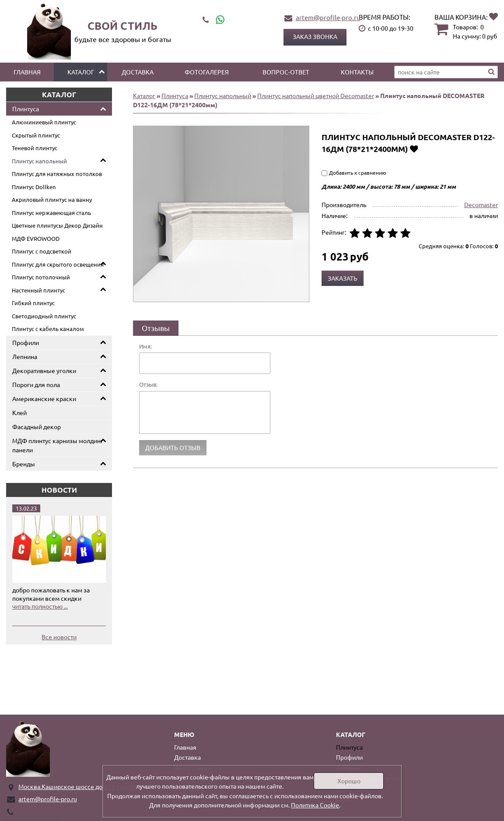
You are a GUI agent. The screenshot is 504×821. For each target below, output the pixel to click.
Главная (27, 72)
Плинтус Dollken (34, 187)
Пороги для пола (36, 384)
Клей (19, 412)
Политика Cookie (315, 805)
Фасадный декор (37, 426)
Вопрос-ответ (286, 72)
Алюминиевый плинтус (44, 122)
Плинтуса (26, 109)
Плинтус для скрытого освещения (58, 264)
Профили (26, 342)
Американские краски (44, 398)
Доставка (138, 72)
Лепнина (25, 356)
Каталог (81, 72)
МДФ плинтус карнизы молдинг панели (58, 445)
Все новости (59, 637)
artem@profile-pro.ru (328, 17)
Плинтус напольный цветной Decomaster (316, 95)
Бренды (24, 464)
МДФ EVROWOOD (36, 238)
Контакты (357, 72)
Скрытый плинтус (36, 135)
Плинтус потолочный (41, 277)
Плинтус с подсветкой (42, 251)
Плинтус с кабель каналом (48, 329)
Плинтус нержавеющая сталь (51, 213)
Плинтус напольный (39, 161)
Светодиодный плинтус (44, 316)
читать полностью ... (40, 606)
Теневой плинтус (35, 148)
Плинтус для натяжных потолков (57, 174)
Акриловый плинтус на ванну (52, 199)
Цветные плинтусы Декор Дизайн (57, 225)
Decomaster (481, 204)
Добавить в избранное (414, 149)
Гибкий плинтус (33, 303)
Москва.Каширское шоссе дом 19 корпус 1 (80, 786)
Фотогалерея (207, 72)
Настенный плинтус (38, 290)
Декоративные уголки (44, 370)
